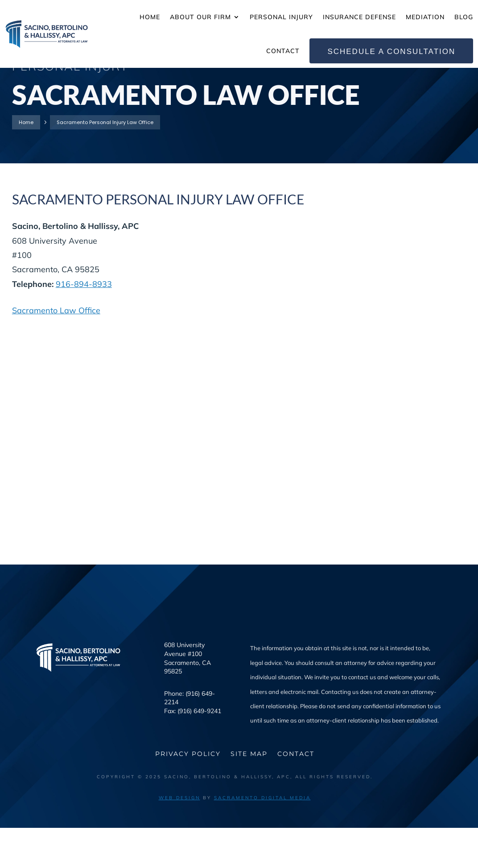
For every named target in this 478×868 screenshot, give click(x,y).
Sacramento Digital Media (262, 838)
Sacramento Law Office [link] (56, 351)
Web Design (179, 838)
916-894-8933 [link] (84, 324)
